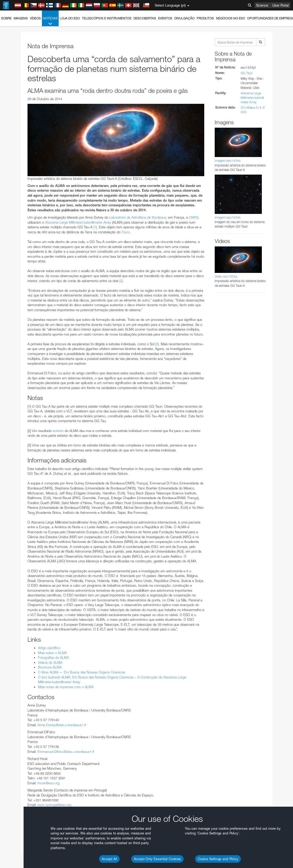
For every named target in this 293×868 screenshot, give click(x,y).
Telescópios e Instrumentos (107, 18)
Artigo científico (49, 648)
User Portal (281, 5)
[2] (121, 281)
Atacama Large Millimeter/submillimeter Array (78, 222)
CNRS (194, 217)
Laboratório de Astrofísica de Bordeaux (138, 217)
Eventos (165, 18)
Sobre (6, 18)
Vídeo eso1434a (226, 276)
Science (262, 5)
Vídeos (35, 18)
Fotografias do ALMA (53, 657)
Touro (126, 232)
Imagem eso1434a (228, 161)
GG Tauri (247, 73)
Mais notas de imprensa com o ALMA (66, 687)
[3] (157, 344)
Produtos (205, 18)
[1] (95, 227)
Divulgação (184, 18)
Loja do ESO (70, 18)
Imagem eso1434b (228, 217)
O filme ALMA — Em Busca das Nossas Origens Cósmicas (82, 672)
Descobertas (145, 18)
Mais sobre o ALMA (52, 653)
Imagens (21, 18)
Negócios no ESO (231, 18)
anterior (58, 431)
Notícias (50, 21)
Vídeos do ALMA (50, 662)
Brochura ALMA (50, 667)
